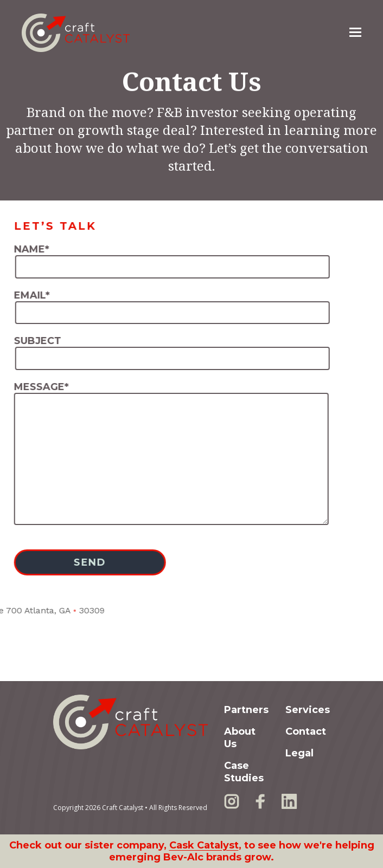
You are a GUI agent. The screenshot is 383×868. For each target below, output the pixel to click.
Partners (246, 710)
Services (308, 710)
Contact (306, 731)
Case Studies (244, 772)
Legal (299, 753)
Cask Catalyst (204, 845)
